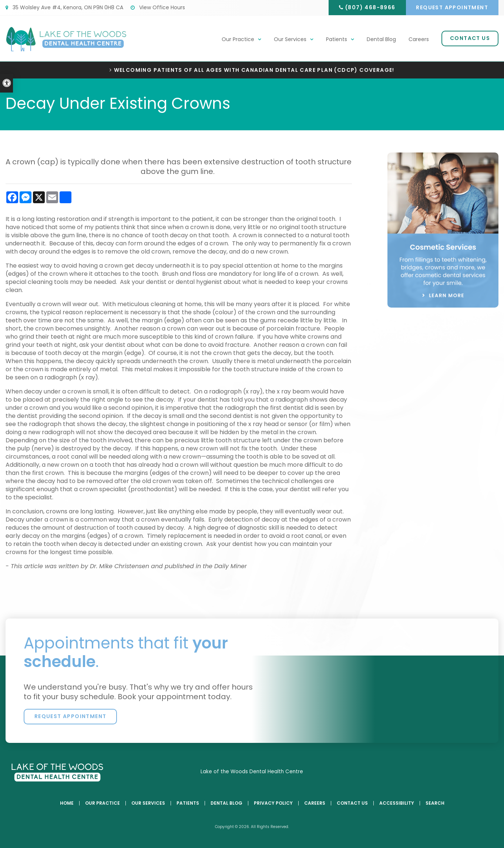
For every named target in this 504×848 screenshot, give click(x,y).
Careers (419, 40)
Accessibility (397, 803)
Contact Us (470, 38)
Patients (337, 40)
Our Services (290, 40)
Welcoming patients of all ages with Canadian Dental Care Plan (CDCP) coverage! (254, 70)
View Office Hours (158, 7)
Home (67, 803)
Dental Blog (381, 40)
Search (435, 803)
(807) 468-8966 (369, 7)
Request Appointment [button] (452, 7)
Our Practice (238, 40)
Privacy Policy (273, 803)
